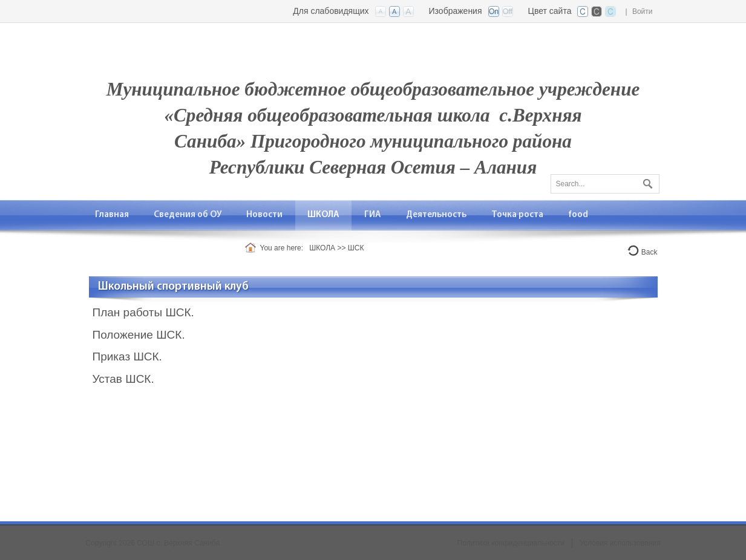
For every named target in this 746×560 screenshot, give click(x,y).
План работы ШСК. (143, 312)
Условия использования (620, 543)
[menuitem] (112, 215)
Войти (643, 11)
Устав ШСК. (123, 379)
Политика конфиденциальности (511, 543)
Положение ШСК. (139, 335)
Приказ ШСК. (127, 357)
